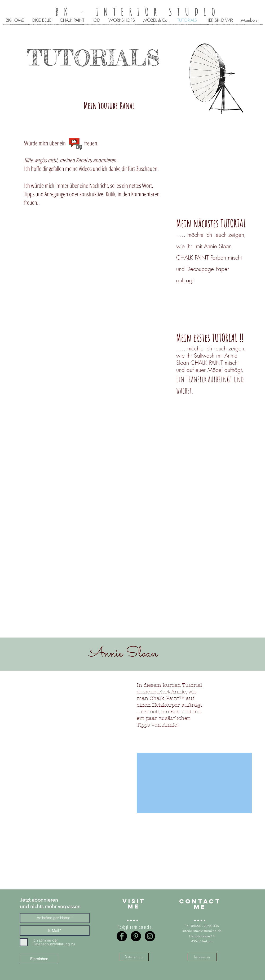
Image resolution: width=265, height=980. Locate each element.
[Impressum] (202, 957)
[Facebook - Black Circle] (122, 936)
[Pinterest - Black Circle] (136, 936)
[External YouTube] (96, 472)
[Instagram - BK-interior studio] (150, 936)
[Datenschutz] (134, 957)
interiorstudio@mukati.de (202, 931)
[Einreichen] (39, 959)
